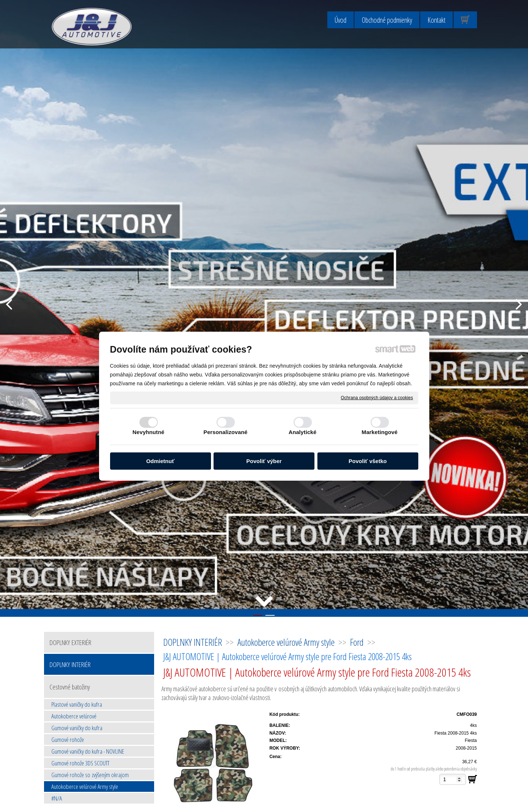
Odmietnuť (160, 461)
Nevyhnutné (148, 432)
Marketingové (380, 432)
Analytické (302, 432)
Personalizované (226, 432)
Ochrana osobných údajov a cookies (377, 397)
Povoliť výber (264, 461)
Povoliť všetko (368, 461)
